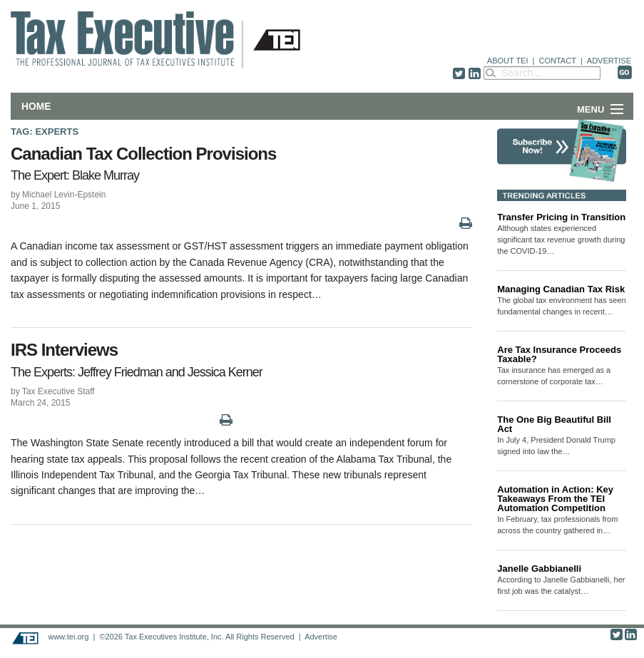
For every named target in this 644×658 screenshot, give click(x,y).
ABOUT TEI (508, 61)
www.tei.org (68, 637)
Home (36, 106)
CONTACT (558, 61)
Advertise (321, 637)
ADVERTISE (609, 61)
